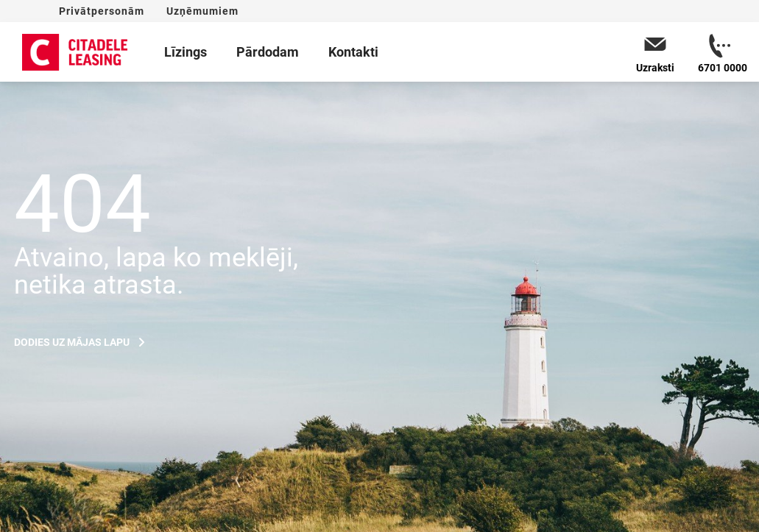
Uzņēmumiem (202, 11)
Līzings (186, 52)
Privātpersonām (102, 11)
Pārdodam (268, 52)
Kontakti (353, 52)
